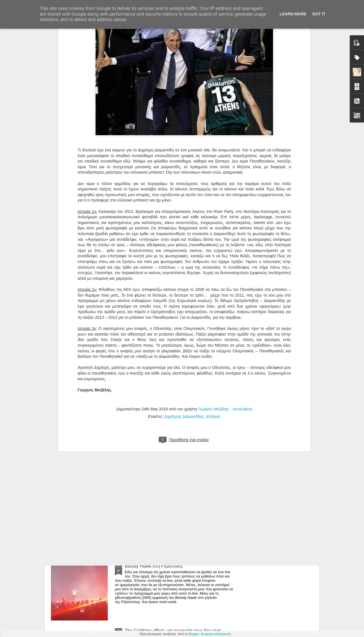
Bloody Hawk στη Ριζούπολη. (154, 566)
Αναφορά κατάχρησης (216, 634)
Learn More (293, 14)
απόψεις (213, 317)
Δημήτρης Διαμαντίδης (184, 317)
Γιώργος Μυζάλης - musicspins (225, 309)
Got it (319, 14)
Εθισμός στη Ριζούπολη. (149, 501)
